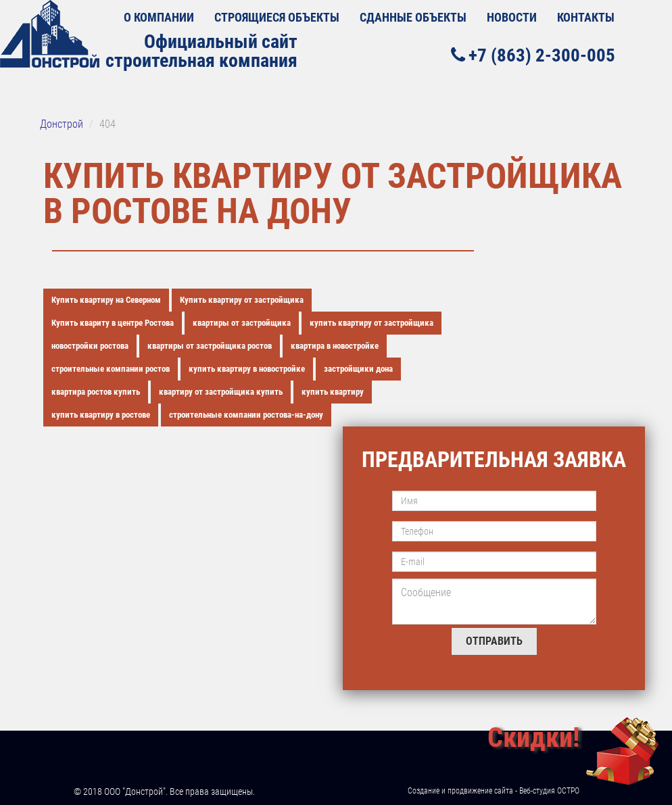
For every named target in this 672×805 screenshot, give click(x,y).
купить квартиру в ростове (101, 415)
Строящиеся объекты (277, 17)
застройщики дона (358, 369)
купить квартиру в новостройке (247, 369)
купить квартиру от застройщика (371, 323)
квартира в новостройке (335, 346)
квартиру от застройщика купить (221, 392)
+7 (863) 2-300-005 (533, 55)
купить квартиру (333, 392)
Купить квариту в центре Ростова (113, 323)
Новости (512, 17)
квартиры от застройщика (242, 323)
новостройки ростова (90, 346)
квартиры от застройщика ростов (210, 346)
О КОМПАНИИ (159, 17)
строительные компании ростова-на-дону (246, 415)
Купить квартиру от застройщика (242, 300)
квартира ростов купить (96, 392)
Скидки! (533, 738)
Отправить (494, 641)
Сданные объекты (413, 17)
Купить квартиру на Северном (106, 300)
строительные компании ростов (111, 369)
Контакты (586, 17)
